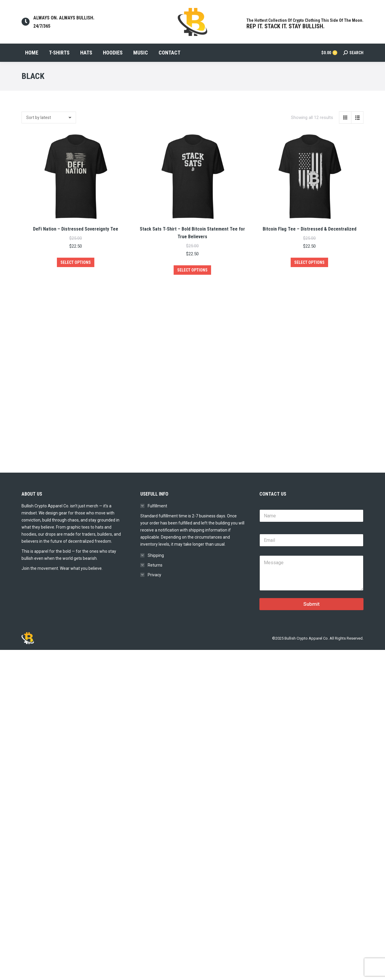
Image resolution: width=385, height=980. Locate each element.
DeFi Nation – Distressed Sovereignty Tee (76, 240)
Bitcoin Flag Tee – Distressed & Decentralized (310, 240)
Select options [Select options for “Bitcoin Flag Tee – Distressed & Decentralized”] (309, 273)
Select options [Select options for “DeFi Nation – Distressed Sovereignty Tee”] (76, 273)
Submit (311, 624)
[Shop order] (49, 128)
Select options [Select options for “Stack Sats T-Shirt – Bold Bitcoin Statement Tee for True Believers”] (192, 281)
